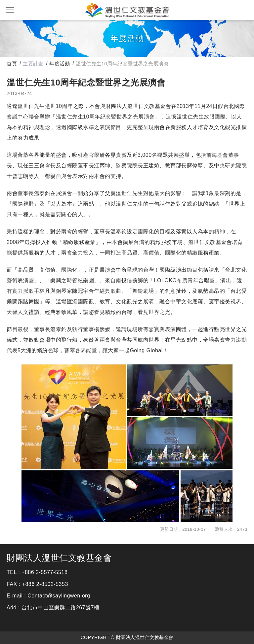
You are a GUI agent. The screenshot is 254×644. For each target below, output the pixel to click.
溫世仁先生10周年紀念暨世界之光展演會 (122, 64)
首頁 (12, 64)
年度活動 (60, 64)
